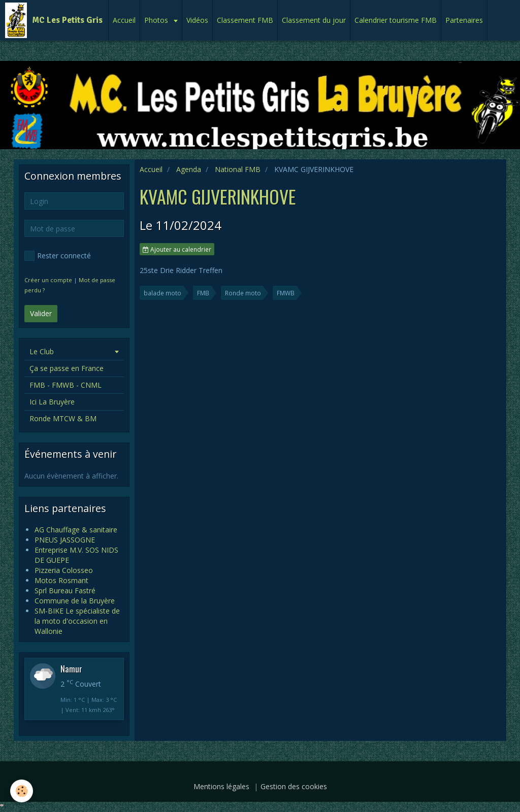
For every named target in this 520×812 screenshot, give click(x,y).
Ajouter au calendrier (177, 249)
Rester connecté (58, 256)
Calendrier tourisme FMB (396, 20)
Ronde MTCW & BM (63, 418)
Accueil (124, 20)
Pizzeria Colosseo (64, 570)
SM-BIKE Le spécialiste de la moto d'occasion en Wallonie (77, 621)
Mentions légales (221, 786)
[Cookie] (22, 791)
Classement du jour (314, 20)
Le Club (42, 351)
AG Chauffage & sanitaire (76, 530)
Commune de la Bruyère (75, 601)
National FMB (238, 169)
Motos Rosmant (61, 580)
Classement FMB (245, 20)
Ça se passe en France (67, 368)
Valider (41, 313)
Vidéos (197, 20)
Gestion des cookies (294, 786)
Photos (157, 20)
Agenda (189, 169)
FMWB (286, 293)
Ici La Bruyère (52, 402)
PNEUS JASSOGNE (65, 540)
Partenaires (464, 20)
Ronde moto (243, 293)
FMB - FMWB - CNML (66, 385)
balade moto (162, 293)
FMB (203, 293)
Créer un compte (48, 280)
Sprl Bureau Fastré (65, 590)
